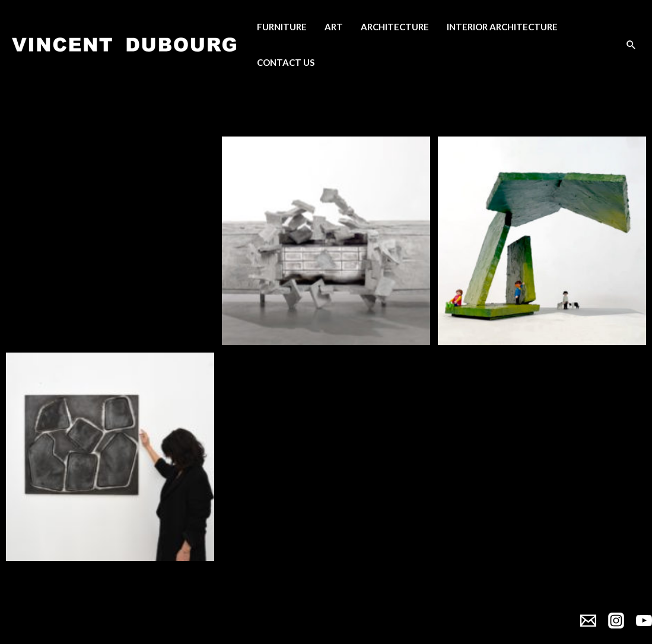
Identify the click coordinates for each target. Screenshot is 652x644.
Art (334, 27)
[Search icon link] (631, 45)
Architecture (395, 27)
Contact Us (286, 62)
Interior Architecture (502, 27)
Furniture (282, 27)
